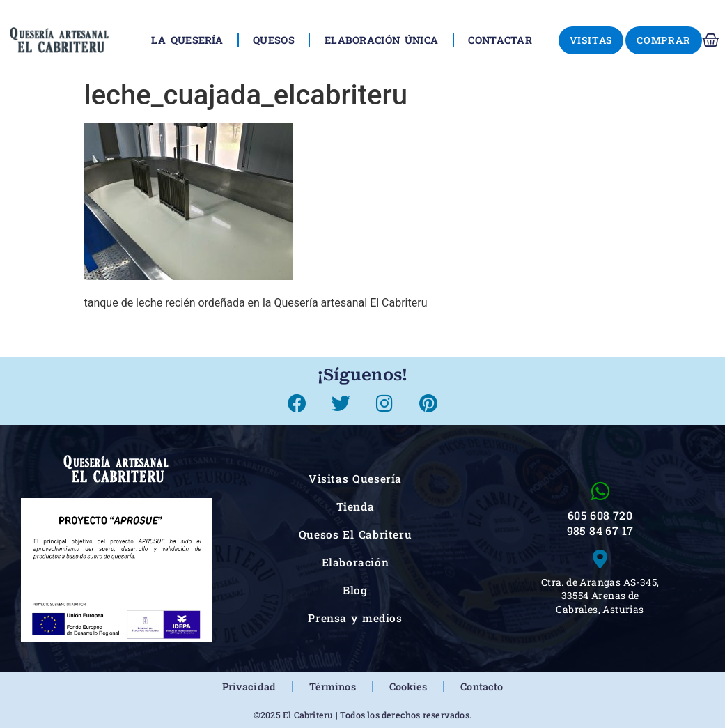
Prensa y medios (355, 618)
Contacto (482, 687)
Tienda (356, 506)
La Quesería (187, 40)
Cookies (408, 687)
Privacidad (249, 687)
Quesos (274, 40)
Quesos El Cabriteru (356, 534)
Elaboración (356, 562)
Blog (355, 590)
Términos (333, 687)
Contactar (500, 40)
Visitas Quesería (355, 479)
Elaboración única (381, 40)
